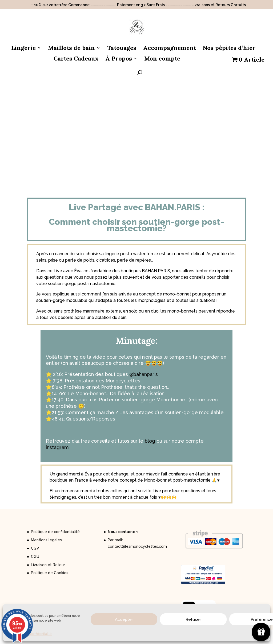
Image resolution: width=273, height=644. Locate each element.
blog (150, 441)
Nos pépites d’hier (229, 49)
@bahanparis (144, 374)
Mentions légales (46, 540)
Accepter (124, 619)
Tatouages (122, 49)
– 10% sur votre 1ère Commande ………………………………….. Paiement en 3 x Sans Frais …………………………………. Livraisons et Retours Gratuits (138, 5)
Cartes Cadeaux (76, 59)
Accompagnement (170, 49)
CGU (35, 557)
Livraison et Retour (48, 565)
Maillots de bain (71, 49)
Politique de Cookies (50, 573)
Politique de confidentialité (55, 532)
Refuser (193, 619)
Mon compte (162, 59)
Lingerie (23, 49)
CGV (35, 548)
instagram (57, 447)
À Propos (119, 59)
